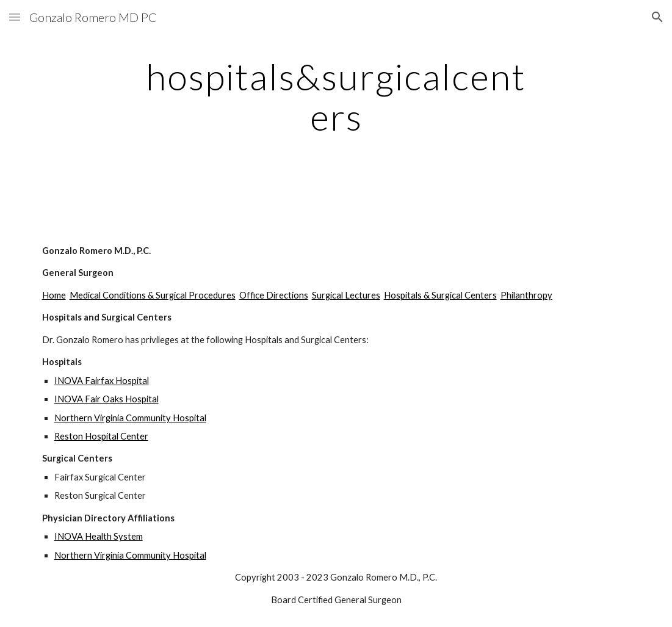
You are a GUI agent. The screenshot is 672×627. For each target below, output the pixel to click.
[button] (15, 17)
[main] (336, 96)
